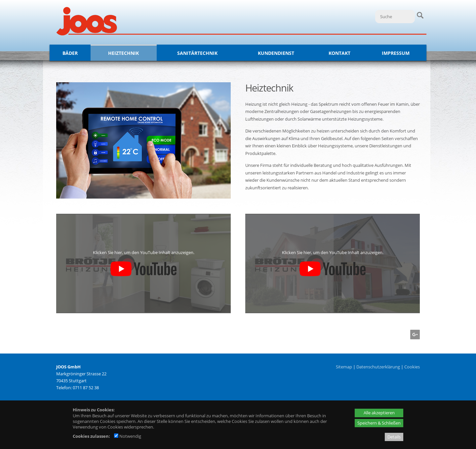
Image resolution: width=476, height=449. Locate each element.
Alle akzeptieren (379, 413)
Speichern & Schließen (379, 423)
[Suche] (395, 17)
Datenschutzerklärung (378, 367)
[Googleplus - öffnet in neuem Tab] (414, 338)
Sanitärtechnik (197, 53)
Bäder (70, 53)
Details (394, 437)
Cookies (412, 367)
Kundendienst (276, 53)
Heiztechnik (123, 53)
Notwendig (128, 436)
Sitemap (344, 367)
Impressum (396, 53)
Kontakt (339, 53)
